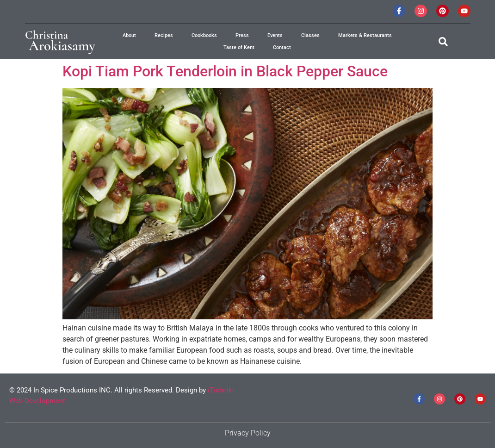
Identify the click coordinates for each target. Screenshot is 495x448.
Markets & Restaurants (365, 35)
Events (275, 35)
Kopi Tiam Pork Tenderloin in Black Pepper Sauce (225, 71)
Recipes (164, 35)
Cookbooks (204, 35)
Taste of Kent (239, 47)
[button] (443, 41)
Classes (310, 35)
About (129, 35)
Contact (282, 47)
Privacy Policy (248, 433)
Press (242, 35)
